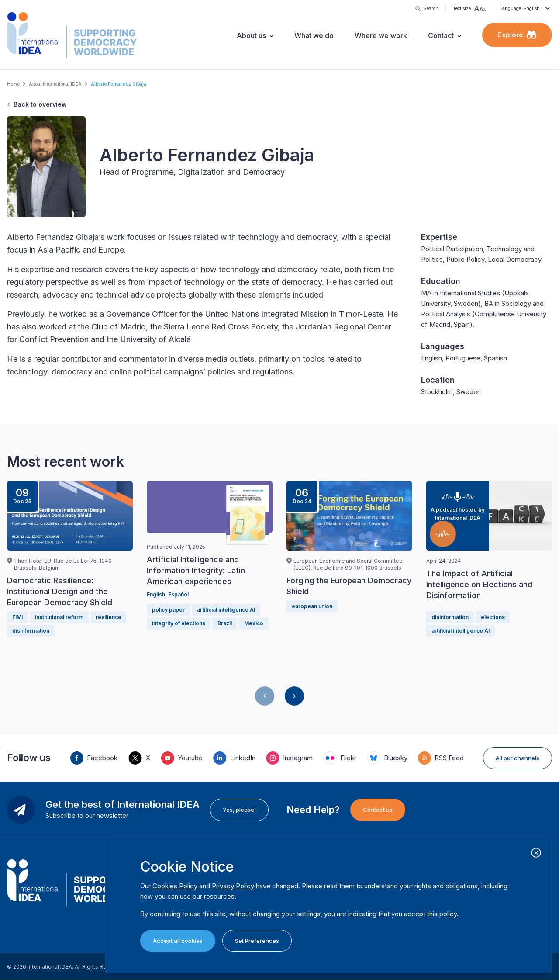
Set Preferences (257, 941)
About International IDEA (55, 84)
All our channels (518, 758)
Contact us (378, 810)
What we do (314, 35)
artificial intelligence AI (226, 610)
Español (178, 594)
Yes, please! (239, 810)
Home (13, 84)
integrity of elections (179, 623)
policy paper (168, 610)
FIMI (17, 617)
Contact (441, 35)
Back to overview (40, 104)
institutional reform (59, 617)
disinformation (31, 631)
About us (251, 35)
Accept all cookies (178, 941)
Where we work (381, 35)
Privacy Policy (233, 886)
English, (157, 594)
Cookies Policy (175, 886)
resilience (109, 617)
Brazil (225, 623)
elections (493, 617)
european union (312, 606)
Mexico (254, 623)
